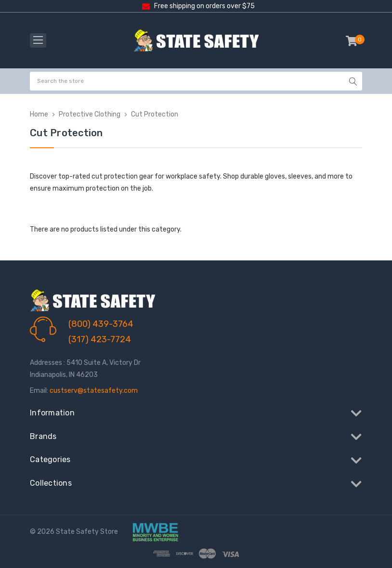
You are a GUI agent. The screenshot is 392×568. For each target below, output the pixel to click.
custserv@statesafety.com (94, 391)
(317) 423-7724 (100, 339)
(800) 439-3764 (101, 324)
